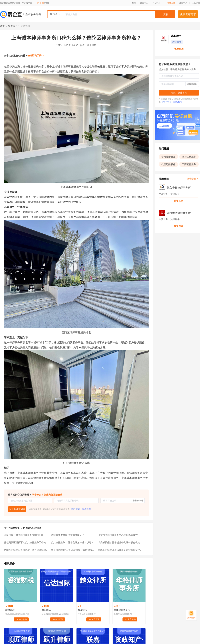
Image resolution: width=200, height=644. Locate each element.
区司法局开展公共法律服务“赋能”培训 (23, 535)
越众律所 (82, 610)
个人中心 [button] (158, 3)
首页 (134, 3)
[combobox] (111, 14)
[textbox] (119, 14)
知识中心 (13, 26)
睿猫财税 (10, 610)
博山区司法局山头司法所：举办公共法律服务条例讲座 (26, 550)
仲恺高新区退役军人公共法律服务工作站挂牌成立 (26, 542)
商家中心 (183, 3)
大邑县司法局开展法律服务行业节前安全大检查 (120, 550)
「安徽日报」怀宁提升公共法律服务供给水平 (120, 542)
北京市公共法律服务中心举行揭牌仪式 (118, 535)
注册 (198, 3)
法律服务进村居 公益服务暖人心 (68, 535)
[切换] (46, 3)
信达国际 (46, 610)
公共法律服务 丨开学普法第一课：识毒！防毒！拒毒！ (73, 542)
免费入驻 (171, 3)
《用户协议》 (75, 509)
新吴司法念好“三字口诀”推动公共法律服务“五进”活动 (73, 550)
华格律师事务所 (122, 610)
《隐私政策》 (86, 509)
